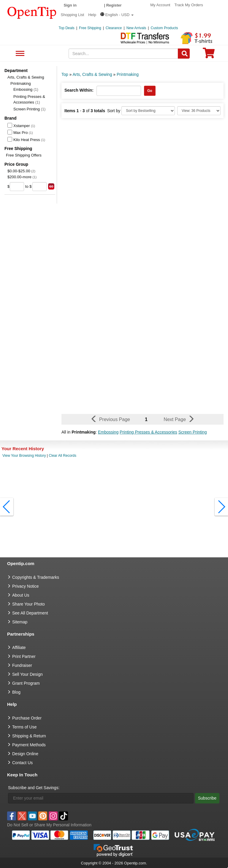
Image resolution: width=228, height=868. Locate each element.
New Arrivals (136, 28)
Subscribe (207, 798)
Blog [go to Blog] (16, 692)
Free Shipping (90, 28)
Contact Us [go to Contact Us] (22, 763)
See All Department (19, 54)
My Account (160, 5)
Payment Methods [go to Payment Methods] (29, 745)
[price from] (17, 187)
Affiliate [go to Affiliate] (19, 648)
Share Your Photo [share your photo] (28, 604)
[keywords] (123, 54)
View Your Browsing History (24, 456)
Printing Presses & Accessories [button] (148, 432)
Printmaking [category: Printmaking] (128, 74)
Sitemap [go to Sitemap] (20, 622)
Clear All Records (62, 456)
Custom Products (164, 28)
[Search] (184, 54)
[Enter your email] (101, 798)
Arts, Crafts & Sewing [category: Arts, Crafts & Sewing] (92, 74)
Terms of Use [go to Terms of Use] (24, 727)
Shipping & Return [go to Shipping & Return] (29, 736)
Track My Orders (189, 5)
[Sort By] (148, 111)
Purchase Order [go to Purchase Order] (27, 718)
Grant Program (26, 683)
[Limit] (199, 111)
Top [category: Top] (65, 74)
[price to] (39, 187)
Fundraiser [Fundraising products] (22, 665)
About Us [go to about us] (21, 595)
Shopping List (73, 15)
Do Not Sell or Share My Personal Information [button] (49, 825)
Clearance (114, 28)
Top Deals (67, 28)
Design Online (25, 754)
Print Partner (24, 656)
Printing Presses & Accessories (29, 99)
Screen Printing (29, 109)
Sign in (70, 5)
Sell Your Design (27, 674)
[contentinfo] (32, 12)
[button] (117, 15)
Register (114, 5)
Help (92, 15)
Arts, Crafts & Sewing (26, 77)
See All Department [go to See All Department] (30, 613)
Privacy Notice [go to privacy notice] (25, 586)
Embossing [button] (108, 432)
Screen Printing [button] (193, 432)
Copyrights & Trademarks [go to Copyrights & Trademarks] (36, 577)
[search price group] (51, 186)
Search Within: (79, 90)
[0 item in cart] (209, 55)
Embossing (26, 89)
